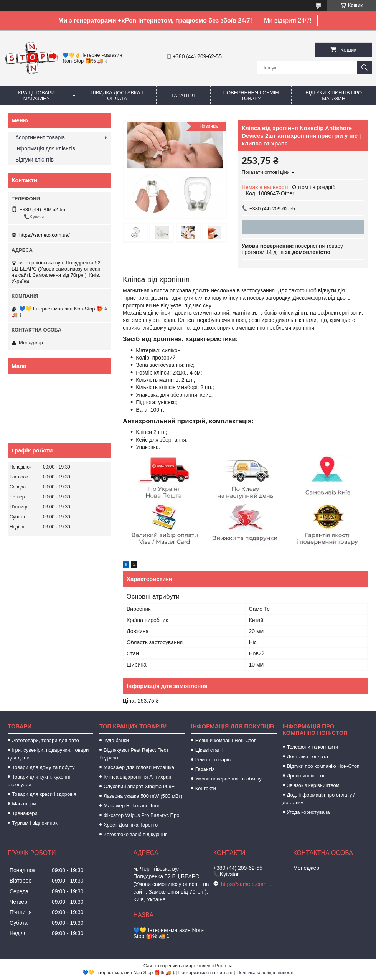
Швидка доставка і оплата (117, 96)
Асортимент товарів (40, 137)
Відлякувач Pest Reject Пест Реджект (134, 754)
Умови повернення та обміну (228, 779)
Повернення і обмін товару (251, 96)
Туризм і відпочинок (35, 823)
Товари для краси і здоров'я (44, 794)
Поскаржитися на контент (206, 973)
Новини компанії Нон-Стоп (226, 740)
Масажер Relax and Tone (132, 806)
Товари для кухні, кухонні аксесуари (39, 781)
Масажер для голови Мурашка (139, 767)
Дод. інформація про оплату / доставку (319, 799)
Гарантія (183, 96)
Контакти (206, 788)
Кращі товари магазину (36, 96)
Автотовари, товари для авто (45, 740)
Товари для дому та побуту (43, 767)
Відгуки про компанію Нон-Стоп (323, 766)
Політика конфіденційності (265, 973)
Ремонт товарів (213, 760)
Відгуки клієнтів (35, 160)
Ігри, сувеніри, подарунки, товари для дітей (48, 754)
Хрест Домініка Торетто (131, 825)
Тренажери (25, 813)
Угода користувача (308, 812)
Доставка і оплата (308, 756)
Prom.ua (224, 966)
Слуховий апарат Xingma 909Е (139, 786)
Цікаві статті (209, 750)
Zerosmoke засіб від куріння (136, 834)
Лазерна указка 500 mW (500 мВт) (143, 796)
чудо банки (116, 740)
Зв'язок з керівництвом (313, 785)
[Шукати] (364, 68)
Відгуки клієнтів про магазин (334, 96)
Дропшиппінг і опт (308, 776)
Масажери (24, 804)
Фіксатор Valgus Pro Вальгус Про (141, 815)
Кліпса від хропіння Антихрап (137, 777)
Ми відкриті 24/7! (288, 21)
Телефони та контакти (313, 747)
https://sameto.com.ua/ (45, 235)
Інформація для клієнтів (45, 148)
